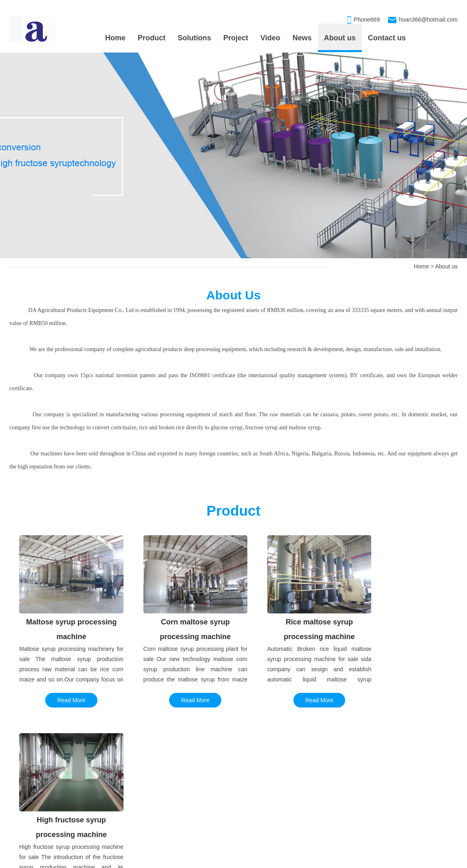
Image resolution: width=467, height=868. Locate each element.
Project (236, 38)
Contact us (387, 38)
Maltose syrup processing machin (262, 791)
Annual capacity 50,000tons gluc (51, 791)
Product (152, 38)
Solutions (194, 38)
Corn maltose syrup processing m (262, 808)
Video (270, 38)
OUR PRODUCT (241, 772)
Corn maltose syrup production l (50, 824)
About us (340, 38)
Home (115, 38)
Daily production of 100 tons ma (50, 808)
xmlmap (331, 860)
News (302, 38)
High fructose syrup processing (258, 824)
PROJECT (29, 772)
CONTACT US (394, 772)
